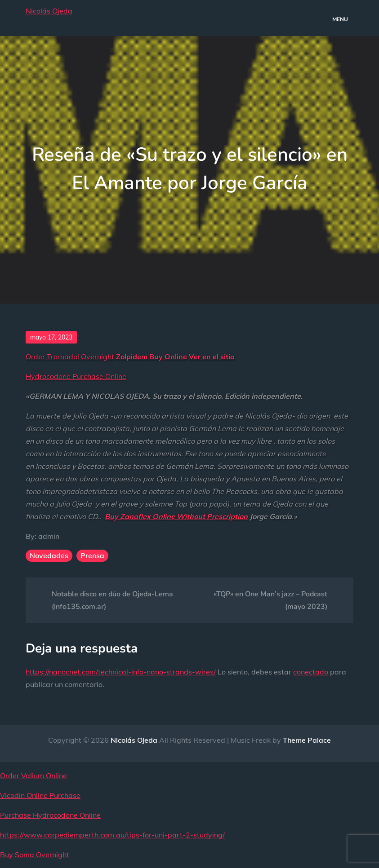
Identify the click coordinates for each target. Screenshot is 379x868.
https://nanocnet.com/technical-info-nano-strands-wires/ (121, 672)
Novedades (49, 555)
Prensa (92, 555)
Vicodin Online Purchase (40, 795)
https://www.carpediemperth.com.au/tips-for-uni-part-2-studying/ (112, 835)
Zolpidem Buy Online (152, 357)
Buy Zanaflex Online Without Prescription (176, 516)
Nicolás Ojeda (49, 11)
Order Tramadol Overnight (70, 357)
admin (49, 536)
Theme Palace (307, 740)
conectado (311, 672)
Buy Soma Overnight (35, 855)
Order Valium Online (33, 775)
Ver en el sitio (212, 357)
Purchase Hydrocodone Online (50, 815)
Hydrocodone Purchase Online (76, 376)
